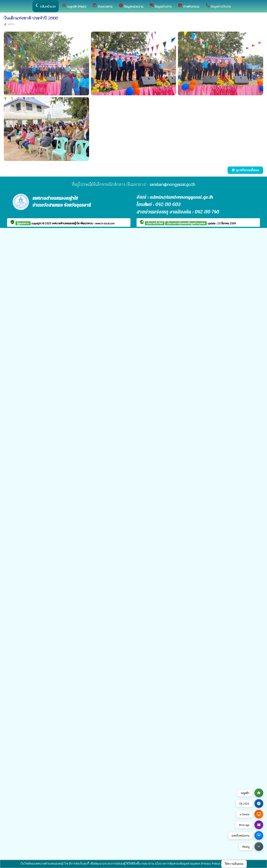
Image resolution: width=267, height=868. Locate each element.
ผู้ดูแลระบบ (23, 223)
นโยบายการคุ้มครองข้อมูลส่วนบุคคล (186, 223)
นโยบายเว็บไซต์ (155, 223)
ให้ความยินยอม (234, 864)
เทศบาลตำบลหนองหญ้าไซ (66, 223)
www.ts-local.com (105, 223)
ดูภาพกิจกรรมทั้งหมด (245, 170)
